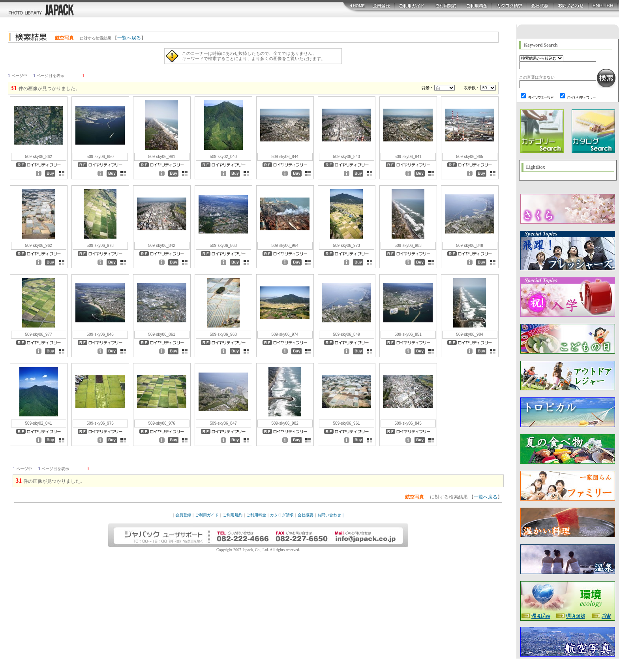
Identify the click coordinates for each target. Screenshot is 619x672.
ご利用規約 (233, 515)
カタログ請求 (282, 515)
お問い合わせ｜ (331, 515)
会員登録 (183, 515)
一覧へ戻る (129, 38)
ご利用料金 (256, 515)
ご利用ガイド (207, 515)
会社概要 (306, 515)
